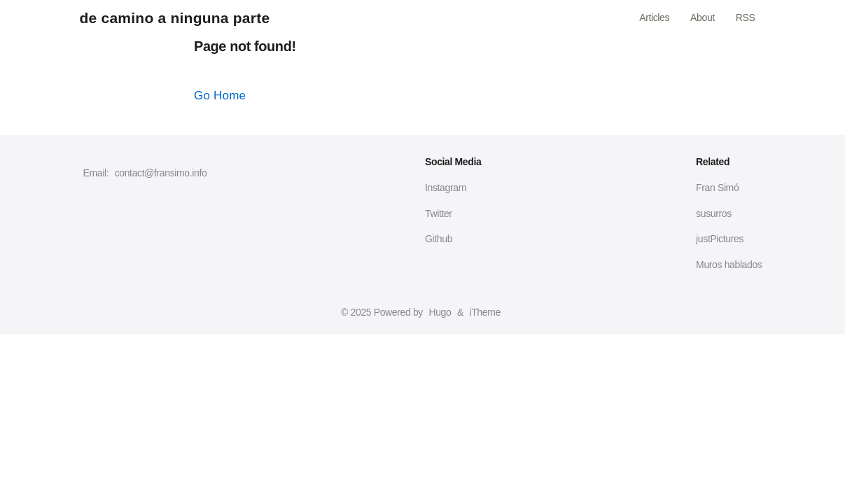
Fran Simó (717, 188)
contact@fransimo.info (161, 173)
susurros (714, 213)
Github (439, 239)
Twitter (439, 213)
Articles (654, 17)
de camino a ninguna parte (175, 18)
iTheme (484, 312)
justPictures (720, 239)
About (703, 17)
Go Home (220, 96)
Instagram (446, 188)
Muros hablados (729, 265)
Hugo (440, 312)
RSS (746, 17)
